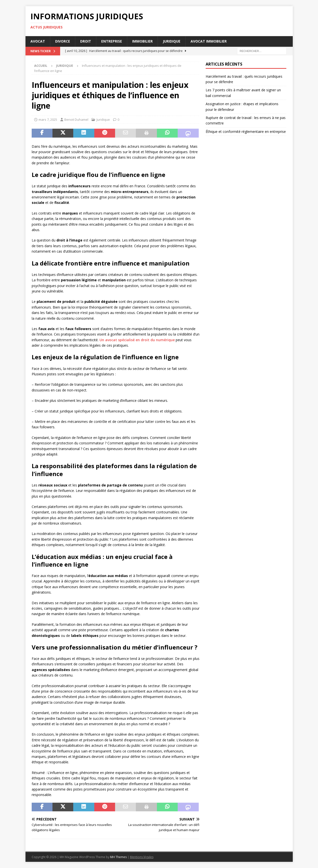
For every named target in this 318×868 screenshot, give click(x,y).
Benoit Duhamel (76, 120)
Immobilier (142, 41)
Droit (86, 41)
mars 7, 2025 (48, 120)
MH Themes (118, 857)
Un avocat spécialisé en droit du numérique (137, 340)
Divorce (63, 41)
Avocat (38, 41)
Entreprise (112, 41)
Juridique (172, 41)
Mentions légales (142, 857)
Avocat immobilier (209, 41)
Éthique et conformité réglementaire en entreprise (246, 132)
